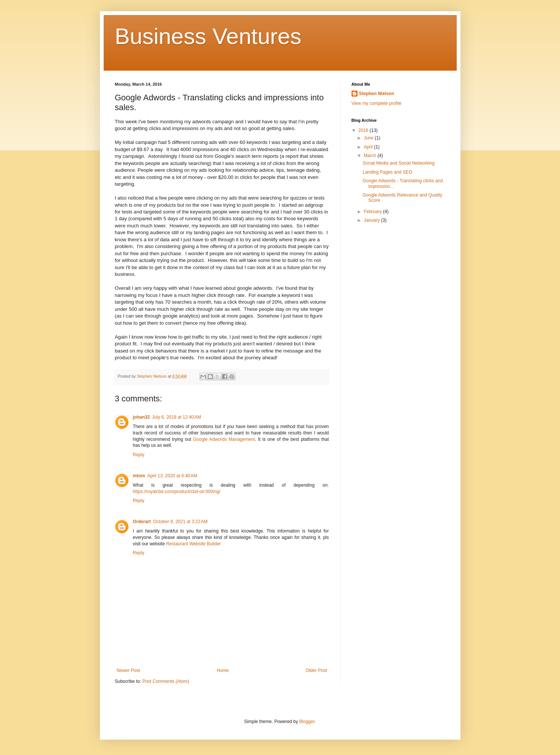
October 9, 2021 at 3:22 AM (180, 522)
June (369, 138)
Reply (139, 455)
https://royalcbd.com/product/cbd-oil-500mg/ (177, 492)
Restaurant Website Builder (193, 544)
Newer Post (128, 670)
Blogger (307, 722)
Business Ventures (208, 36)
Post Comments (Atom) (166, 681)
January (372, 220)
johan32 (141, 417)
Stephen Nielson (377, 94)
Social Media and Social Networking (398, 163)
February (373, 212)
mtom (139, 476)
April (369, 147)
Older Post (316, 670)
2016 (364, 130)
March (371, 156)
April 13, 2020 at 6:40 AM (172, 476)
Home (223, 670)
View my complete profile (377, 103)
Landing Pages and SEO (387, 172)
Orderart (142, 522)
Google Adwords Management (224, 439)
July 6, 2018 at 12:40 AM (177, 417)
